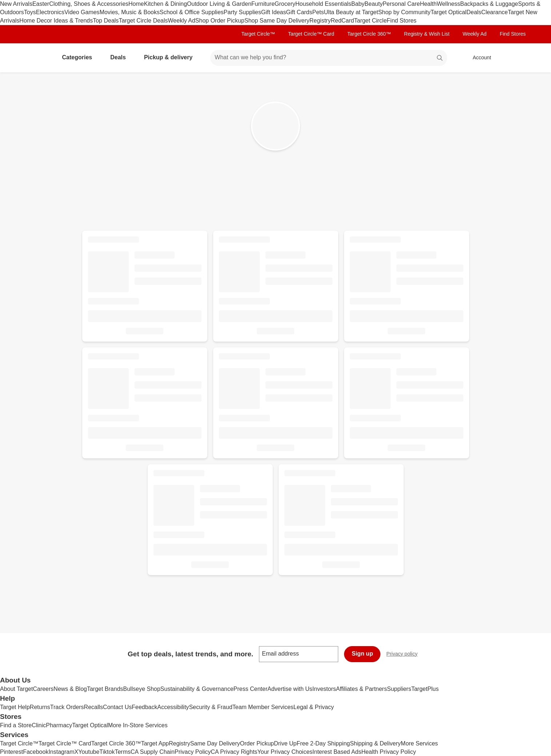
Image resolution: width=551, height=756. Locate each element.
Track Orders (67, 707)
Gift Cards (299, 12)
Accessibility (173, 707)
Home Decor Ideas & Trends (56, 21)
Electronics (50, 12)
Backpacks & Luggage (489, 4)
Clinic (39, 725)
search (440, 58)
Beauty (374, 4)
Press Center (250, 689)
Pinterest (11, 752)
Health (428, 4)
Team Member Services (263, 707)
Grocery (285, 4)
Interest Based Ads (337, 752)
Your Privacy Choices (285, 752)
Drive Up (285, 743)
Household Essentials (323, 4)
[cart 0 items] (515, 58)
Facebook (36, 752)
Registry (320, 21)
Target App (155, 743)
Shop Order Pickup (220, 21)
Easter (41, 4)
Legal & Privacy (314, 707)
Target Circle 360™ (369, 34)
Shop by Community (404, 12)
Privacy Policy (193, 752)
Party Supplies (242, 12)
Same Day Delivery (215, 743)
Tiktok (107, 752)
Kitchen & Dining (165, 4)
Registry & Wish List (427, 34)
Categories (80, 57)
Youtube (89, 752)
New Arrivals (16, 4)
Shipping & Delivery (375, 743)
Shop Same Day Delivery (277, 21)
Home (136, 4)
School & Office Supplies (192, 12)
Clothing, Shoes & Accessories (89, 4)
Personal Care (401, 4)
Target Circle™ (258, 34)
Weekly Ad (182, 21)
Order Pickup (257, 743)
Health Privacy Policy (388, 752)
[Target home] (37, 58)
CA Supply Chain (153, 752)
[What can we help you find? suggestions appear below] (328, 58)
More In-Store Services (138, 725)
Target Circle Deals (143, 21)
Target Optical (449, 12)
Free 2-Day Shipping (323, 743)
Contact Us (117, 707)
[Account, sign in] (478, 58)
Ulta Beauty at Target (351, 12)
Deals (474, 12)
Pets (318, 12)
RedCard (342, 21)
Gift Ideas (273, 12)
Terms (123, 752)
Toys (30, 12)
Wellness (449, 4)
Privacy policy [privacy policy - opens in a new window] (405, 655)
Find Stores (402, 21)
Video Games (82, 12)
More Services (419, 743)
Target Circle (370, 21)
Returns (40, 707)
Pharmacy (59, 725)
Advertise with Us (290, 689)
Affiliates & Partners (362, 689)
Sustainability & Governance (197, 689)
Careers (43, 689)
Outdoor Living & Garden (219, 4)
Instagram (61, 752)
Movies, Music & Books (130, 12)
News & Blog (70, 689)
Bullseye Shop (142, 689)
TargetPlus (425, 689)
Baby (358, 4)
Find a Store (16, 725)
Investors (324, 689)
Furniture (263, 4)
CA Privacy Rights (234, 752)
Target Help (15, 707)
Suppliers (399, 689)
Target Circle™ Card (311, 34)
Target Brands (105, 689)
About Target (16, 689)
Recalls (93, 707)
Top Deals (106, 21)
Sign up (362, 654)
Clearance (494, 12)
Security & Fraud (211, 707)
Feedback (144, 707)
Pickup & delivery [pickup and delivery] (171, 57)
